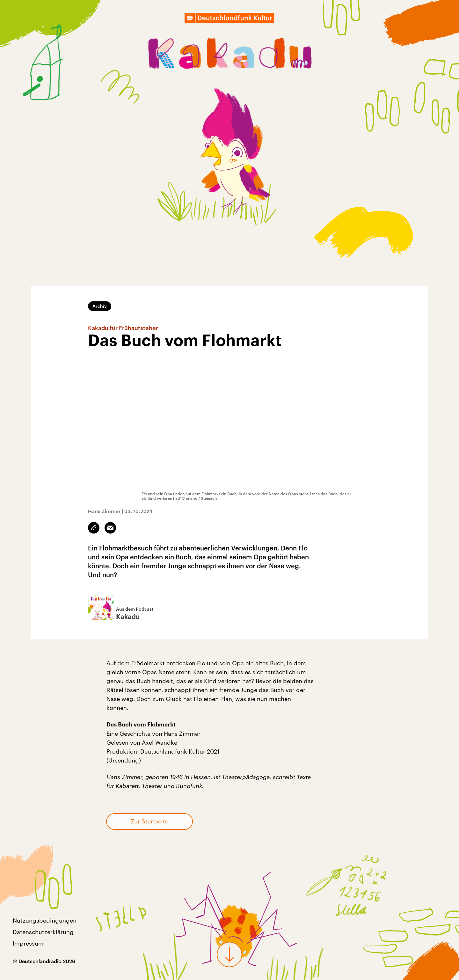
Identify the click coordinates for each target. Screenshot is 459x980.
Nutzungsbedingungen (45, 920)
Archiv (100, 306)
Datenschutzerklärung (43, 932)
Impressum (28, 943)
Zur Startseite (149, 821)
